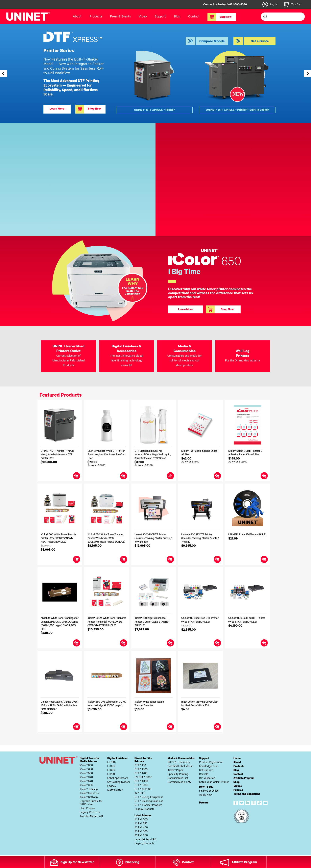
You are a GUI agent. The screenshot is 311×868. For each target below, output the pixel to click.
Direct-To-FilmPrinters (143, 760)
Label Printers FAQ (145, 840)
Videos (238, 786)
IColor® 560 (86, 774)
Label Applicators (118, 778)
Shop (237, 782)
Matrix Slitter (115, 790)
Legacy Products (90, 813)
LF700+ (112, 763)
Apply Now (205, 795)
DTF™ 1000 (141, 770)
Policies (238, 790)
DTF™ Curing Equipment (149, 797)
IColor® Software (89, 797)
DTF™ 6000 (141, 786)
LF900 (111, 766)
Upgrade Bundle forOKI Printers (91, 803)
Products (96, 17)
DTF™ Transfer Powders (148, 805)
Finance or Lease (209, 791)
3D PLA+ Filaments (179, 763)
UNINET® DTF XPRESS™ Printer (154, 110)
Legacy (112, 786)
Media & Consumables (181, 759)
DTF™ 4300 (141, 782)
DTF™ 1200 (141, 774)
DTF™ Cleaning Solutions (149, 801)
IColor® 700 (141, 832)
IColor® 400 (141, 828)
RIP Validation (207, 778)
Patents (204, 803)
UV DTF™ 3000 (143, 778)
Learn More (57, 109)
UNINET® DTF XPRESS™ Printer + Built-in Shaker (237, 110)
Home (237, 759)
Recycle (204, 774)
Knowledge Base (209, 766)
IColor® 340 (86, 778)
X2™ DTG (140, 793)
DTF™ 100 (140, 766)
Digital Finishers (117, 759)
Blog (177, 17)
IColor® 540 (86, 782)
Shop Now (219, 17)
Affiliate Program (244, 778)
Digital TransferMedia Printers (89, 760)
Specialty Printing (178, 774)
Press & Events (120, 17)
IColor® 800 (86, 766)
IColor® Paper (175, 770)
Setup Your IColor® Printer (214, 782)
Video (143, 17)
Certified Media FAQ (179, 782)
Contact (194, 17)
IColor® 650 (86, 770)
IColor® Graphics (89, 793)
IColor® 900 (141, 836)
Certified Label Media (180, 766)
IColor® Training (89, 789)
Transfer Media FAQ (91, 816)
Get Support (206, 770)
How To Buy (206, 787)
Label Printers (143, 816)
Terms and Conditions (247, 794)
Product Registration (211, 763)
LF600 (111, 770)
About (77, 17)
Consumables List (178, 778)
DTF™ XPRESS (143, 789)
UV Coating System (119, 782)
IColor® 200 (141, 820)
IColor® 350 (86, 786)
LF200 (111, 774)
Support (160, 17)
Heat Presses (87, 809)
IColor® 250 (141, 824)
